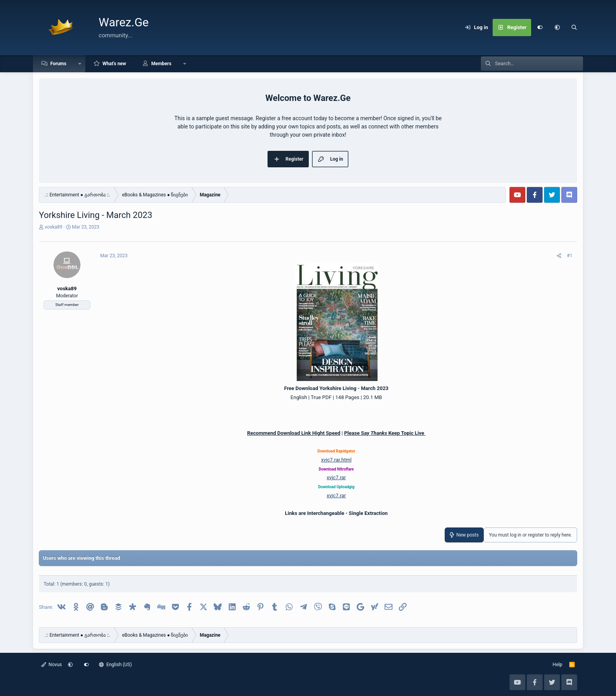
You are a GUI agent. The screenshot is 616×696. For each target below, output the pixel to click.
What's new (114, 64)
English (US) (115, 665)
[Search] (574, 27)
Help (558, 665)
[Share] (559, 256)
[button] (557, 27)
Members (161, 64)
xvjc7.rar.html (336, 460)
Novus (52, 665)
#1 (570, 256)
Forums (58, 64)
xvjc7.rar (336, 477)
